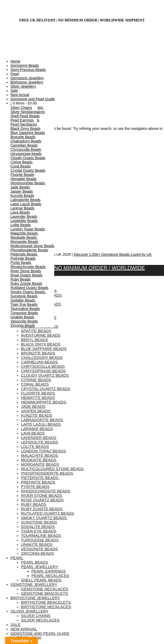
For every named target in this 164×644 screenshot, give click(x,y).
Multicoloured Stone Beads (32, 246)
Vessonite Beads (24, 321)
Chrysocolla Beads (26, 149)
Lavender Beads (24, 216)
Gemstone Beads (25, 65)
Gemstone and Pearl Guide (33, 99)
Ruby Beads (20, 279)
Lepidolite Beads (24, 221)
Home (15, 61)
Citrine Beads (21, 162)
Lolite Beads (21, 225)
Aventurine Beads (41, 335)
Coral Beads (21, 166)
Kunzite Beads (22, 196)
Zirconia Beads (23, 325)
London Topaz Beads (28, 229)
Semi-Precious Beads (28, 70)
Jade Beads (20, 187)
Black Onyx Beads (25, 129)
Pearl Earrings (22, 120)
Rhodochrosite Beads (28, 267)
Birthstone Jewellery (27, 82)
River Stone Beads (26, 271)
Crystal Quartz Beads (28, 170)
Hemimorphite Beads (28, 183)
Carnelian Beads (24, 145)
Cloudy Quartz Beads (28, 158)
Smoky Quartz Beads (28, 292)
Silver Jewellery (23, 86)
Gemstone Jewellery (27, 78)
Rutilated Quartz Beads (29, 288)
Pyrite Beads (21, 263)
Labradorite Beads (25, 200)
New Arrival (20, 95)
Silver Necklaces (24, 112)
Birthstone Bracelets (46, 602)
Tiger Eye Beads (24, 304)
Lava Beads (20, 212)
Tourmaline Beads (25, 309)
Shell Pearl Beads (25, 116)
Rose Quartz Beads (26, 275)
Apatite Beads (36, 331)
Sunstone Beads (24, 296)
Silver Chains (21, 108)
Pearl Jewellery (40, 567)
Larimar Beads (22, 208)
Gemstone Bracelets (44, 593)
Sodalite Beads (23, 300)
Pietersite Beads (24, 254)
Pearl (15, 74)
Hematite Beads (24, 179)
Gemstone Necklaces (45, 589)
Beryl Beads (34, 340)
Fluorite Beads (22, 175)
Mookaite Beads (24, 237)
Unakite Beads (22, 317)
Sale (14, 91)
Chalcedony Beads (26, 141)
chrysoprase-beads (26, 154)
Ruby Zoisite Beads (26, 284)
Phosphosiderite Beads (29, 250)
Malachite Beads (24, 233)
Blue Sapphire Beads (28, 133)
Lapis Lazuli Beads (26, 204)
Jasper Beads (22, 191)
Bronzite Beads (23, 137)
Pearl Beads (35, 562)
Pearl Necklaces (24, 124)
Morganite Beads (24, 242)
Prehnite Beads (23, 258)
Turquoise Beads (24, 313)
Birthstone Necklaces (46, 607)
